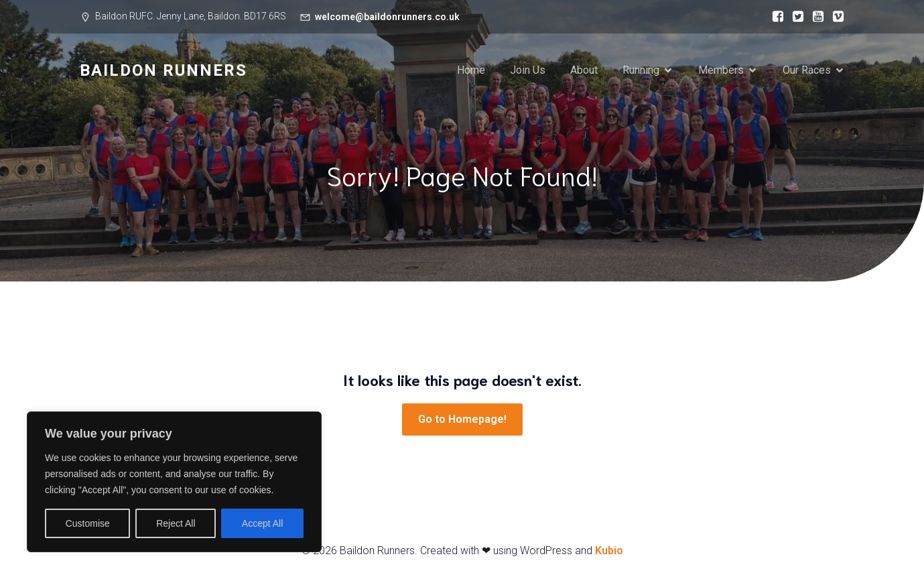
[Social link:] (775, 17)
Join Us (528, 70)
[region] (174, 482)
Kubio (609, 551)
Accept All (262, 523)
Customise (88, 523)
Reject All (176, 523)
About (584, 70)
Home (471, 70)
